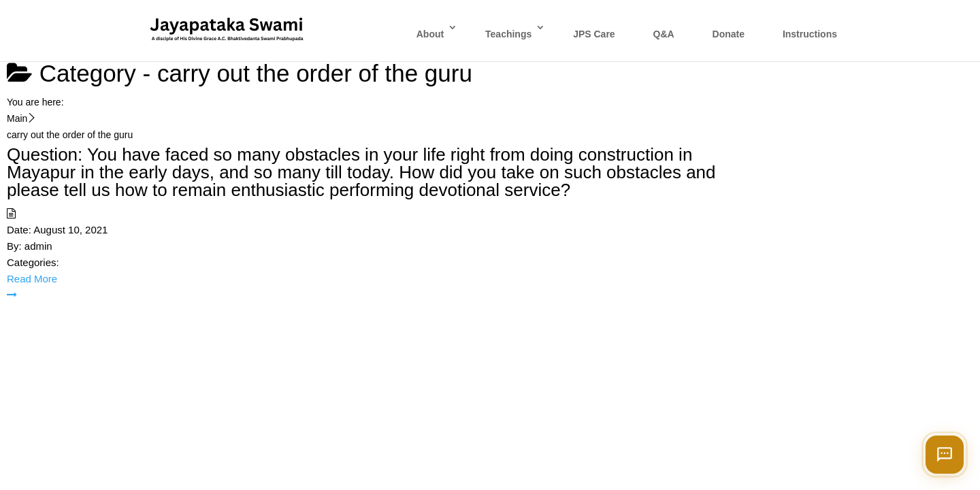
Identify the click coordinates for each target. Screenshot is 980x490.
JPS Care (594, 34)
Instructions (810, 34)
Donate (729, 34)
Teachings (508, 34)
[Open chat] (945, 455)
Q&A (664, 34)
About (430, 34)
